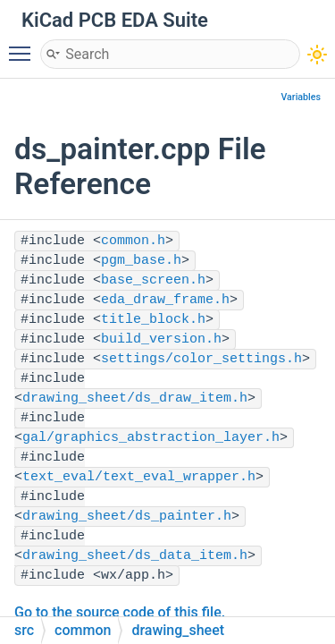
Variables (301, 97)
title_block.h (153, 320)
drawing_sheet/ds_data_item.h (135, 556)
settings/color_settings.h (201, 359)
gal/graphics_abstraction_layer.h (151, 438)
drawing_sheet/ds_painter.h (127, 517)
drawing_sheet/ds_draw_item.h (135, 398)
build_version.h (161, 339)
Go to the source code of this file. (120, 612)
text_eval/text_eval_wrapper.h (139, 477)
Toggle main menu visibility (24, 46)
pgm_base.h (141, 261)
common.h (133, 241)
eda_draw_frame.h (165, 300)
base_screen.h (153, 280)
